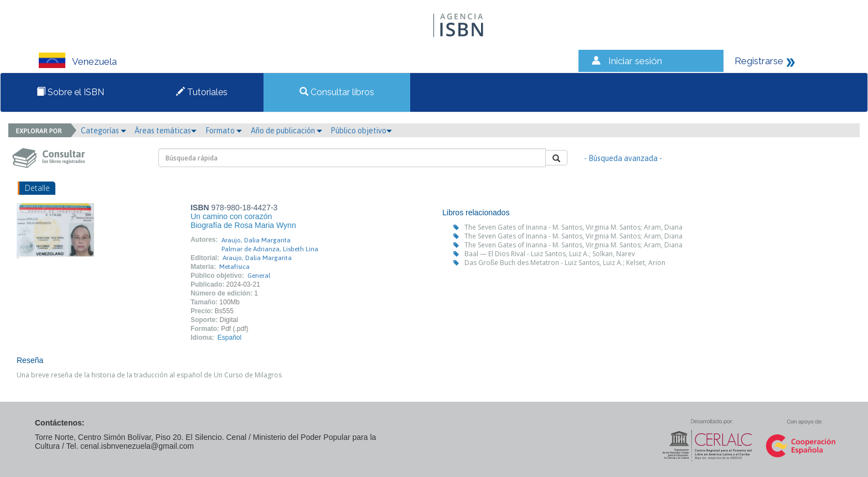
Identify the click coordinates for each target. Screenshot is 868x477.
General (259, 276)
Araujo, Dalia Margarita (256, 240)
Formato (224, 131)
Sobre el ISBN (70, 92)
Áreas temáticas (166, 131)
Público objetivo (361, 131)
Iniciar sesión (635, 61)
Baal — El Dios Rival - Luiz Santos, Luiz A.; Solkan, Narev (550, 254)
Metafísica (234, 267)
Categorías (104, 131)
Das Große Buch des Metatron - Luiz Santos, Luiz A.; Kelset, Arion (565, 263)
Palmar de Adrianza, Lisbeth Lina (270, 249)
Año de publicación (286, 131)
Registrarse (759, 61)
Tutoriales (202, 92)
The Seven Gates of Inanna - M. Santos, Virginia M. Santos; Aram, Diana (573, 227)
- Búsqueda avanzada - (623, 158)
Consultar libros (337, 92)
